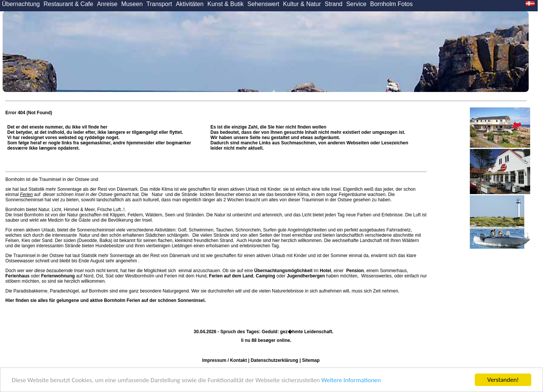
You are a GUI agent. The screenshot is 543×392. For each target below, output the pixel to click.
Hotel (325, 271)
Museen (132, 4)
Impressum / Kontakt (225, 360)
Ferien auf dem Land (231, 276)
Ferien (26, 194)
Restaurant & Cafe (69, 4)
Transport (159, 4)
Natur (157, 194)
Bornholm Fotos (392, 4)
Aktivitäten (190, 4)
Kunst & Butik (225, 4)
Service (356, 4)
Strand (334, 4)
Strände (189, 194)
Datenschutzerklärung (275, 360)
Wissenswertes (377, 276)
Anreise (107, 4)
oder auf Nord (49, 276)
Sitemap (311, 360)
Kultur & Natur (302, 4)
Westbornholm (140, 276)
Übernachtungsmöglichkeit (283, 271)
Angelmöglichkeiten (307, 230)
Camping (265, 276)
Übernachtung (21, 4)
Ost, (100, 276)
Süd (110, 276)
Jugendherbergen (306, 276)
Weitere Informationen (351, 380)
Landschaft (371, 240)
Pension (355, 271)
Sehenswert (263, 4)
